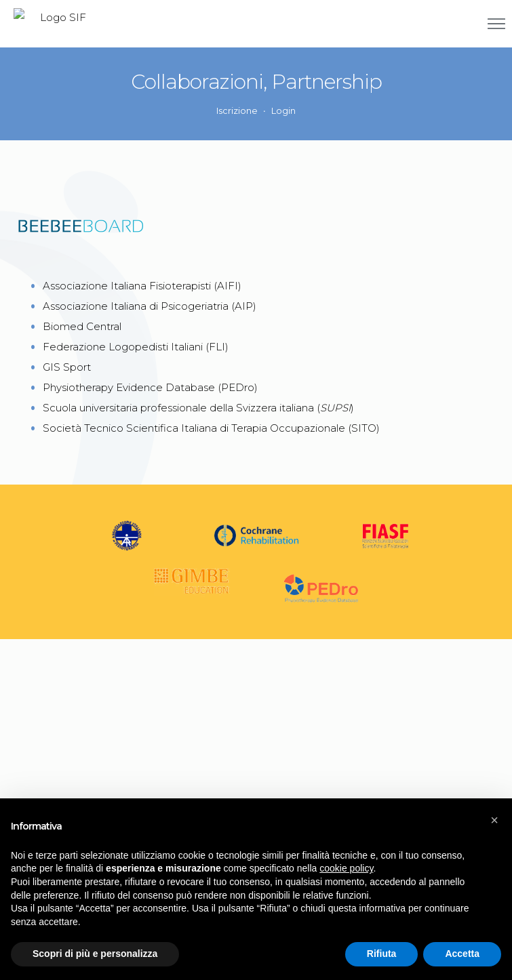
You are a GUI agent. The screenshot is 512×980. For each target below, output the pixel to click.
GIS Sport (67, 367)
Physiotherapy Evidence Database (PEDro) (150, 387)
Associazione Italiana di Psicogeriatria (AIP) (150, 306)
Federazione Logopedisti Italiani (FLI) (136, 347)
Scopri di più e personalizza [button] (95, 954)
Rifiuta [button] (382, 954)
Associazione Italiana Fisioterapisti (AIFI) (142, 286)
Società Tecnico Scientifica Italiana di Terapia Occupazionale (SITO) (211, 428)
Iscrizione (237, 110)
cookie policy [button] (346, 868)
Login (283, 110)
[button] (494, 820)
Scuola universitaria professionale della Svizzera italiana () (198, 408)
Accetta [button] (462, 954)
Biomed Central (82, 326)
